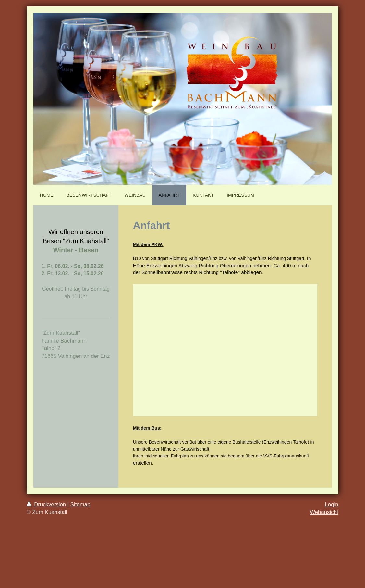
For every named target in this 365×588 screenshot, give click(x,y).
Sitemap (80, 504)
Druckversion (47, 504)
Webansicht (324, 512)
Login (331, 504)
